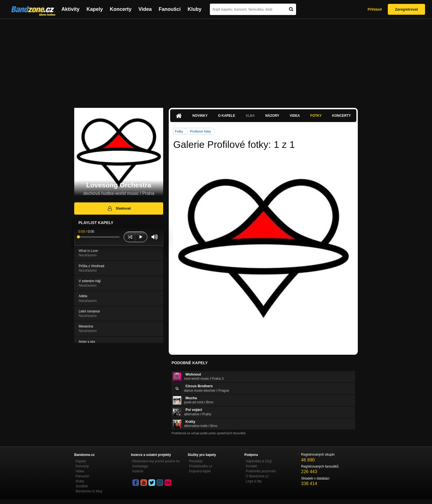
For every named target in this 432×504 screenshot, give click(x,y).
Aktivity (70, 9)
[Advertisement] (216, 61)
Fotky (316, 116)
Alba (250, 116)
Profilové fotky (200, 131)
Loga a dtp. (254, 481)
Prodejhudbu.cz (201, 466)
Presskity (196, 461)
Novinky (200, 116)
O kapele (226, 116)
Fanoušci (170, 9)
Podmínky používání (261, 471)
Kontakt (251, 466)
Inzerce (138, 471)
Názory (272, 116)
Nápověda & (259, 461)
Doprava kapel (200, 471)
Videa (145, 9)
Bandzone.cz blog (89, 491)
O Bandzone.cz (257, 476)
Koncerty (121, 9)
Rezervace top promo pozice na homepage (156, 464)
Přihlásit (375, 9)
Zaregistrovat (406, 9)
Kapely (95, 9)
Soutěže (82, 486)
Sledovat (119, 208)
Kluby (195, 9)
